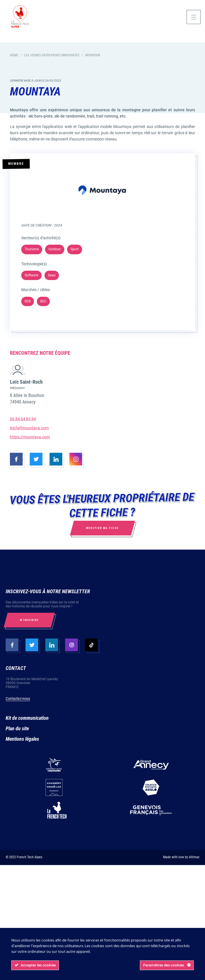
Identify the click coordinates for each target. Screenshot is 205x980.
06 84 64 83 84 (23, 419)
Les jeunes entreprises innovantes (52, 55)
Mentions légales (22, 739)
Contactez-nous (18, 699)
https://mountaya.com (30, 437)
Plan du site (17, 728)
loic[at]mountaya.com (29, 428)
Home (14, 55)
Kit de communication (27, 718)
